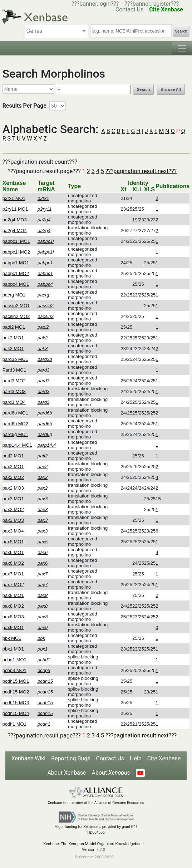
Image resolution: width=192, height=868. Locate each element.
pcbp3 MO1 (14, 670)
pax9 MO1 (13, 627)
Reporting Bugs (71, 758)
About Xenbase (67, 773)
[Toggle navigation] (182, 48)
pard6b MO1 (15, 413)
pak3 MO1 (13, 349)
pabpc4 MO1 (16, 284)
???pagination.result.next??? (141, 171)
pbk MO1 (12, 638)
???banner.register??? (152, 4)
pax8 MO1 (13, 595)
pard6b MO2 (15, 424)
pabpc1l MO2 (16, 252)
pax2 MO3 (13, 488)
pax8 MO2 (13, 606)
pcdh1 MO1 (14, 724)
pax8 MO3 (13, 617)
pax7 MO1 (13, 574)
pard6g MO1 (15, 434)
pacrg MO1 (14, 295)
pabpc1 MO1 (16, 263)
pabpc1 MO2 (16, 273)
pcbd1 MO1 (14, 660)
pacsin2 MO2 (16, 316)
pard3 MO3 (14, 391)
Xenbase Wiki (29, 758)
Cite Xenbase (164, 758)
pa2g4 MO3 (15, 220)
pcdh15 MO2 (16, 692)
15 (158, 499)
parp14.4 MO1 (17, 445)
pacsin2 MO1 (16, 306)
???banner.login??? (95, 4)
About (111, 773)
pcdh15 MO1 (16, 681)
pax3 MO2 (13, 509)
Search (181, 31)
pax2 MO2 (13, 477)
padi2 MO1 (14, 327)
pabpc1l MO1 (16, 241)
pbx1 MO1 (13, 649)
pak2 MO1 (13, 338)
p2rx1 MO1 (14, 198)
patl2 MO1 (13, 456)
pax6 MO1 (13, 552)
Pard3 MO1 (14, 370)
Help (136, 758)
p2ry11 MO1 (15, 209)
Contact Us (110, 758)
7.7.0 (101, 850)
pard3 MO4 (14, 402)
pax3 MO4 (13, 531)
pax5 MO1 (13, 542)
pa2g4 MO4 (15, 231)
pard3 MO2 (14, 381)
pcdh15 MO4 (16, 713)
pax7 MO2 (13, 585)
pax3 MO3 (13, 520)
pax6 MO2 (13, 563)
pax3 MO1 (13, 499)
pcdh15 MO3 (16, 703)
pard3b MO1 (15, 359)
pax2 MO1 (13, 467)
